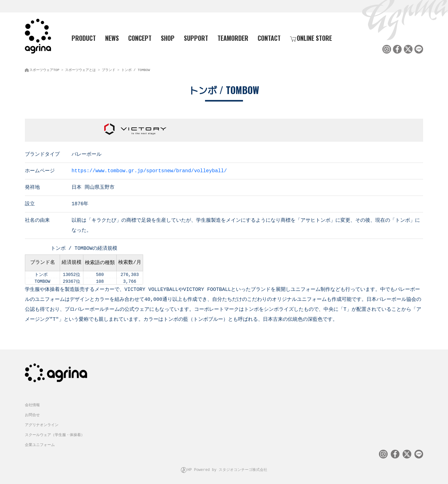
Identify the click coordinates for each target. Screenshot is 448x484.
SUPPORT (196, 38)
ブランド (109, 69)
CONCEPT (140, 38)
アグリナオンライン (42, 423)
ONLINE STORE (311, 38)
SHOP (168, 38)
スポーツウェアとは (80, 69)
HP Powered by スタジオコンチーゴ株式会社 (227, 467)
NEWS (112, 38)
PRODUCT (81, 38)
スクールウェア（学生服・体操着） (55, 433)
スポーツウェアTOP (44, 69)
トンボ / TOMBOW (136, 69)
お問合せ (32, 413)
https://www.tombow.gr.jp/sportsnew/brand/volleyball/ (149, 169)
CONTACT (269, 38)
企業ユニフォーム (40, 443)
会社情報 (32, 403)
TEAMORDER (233, 38)
